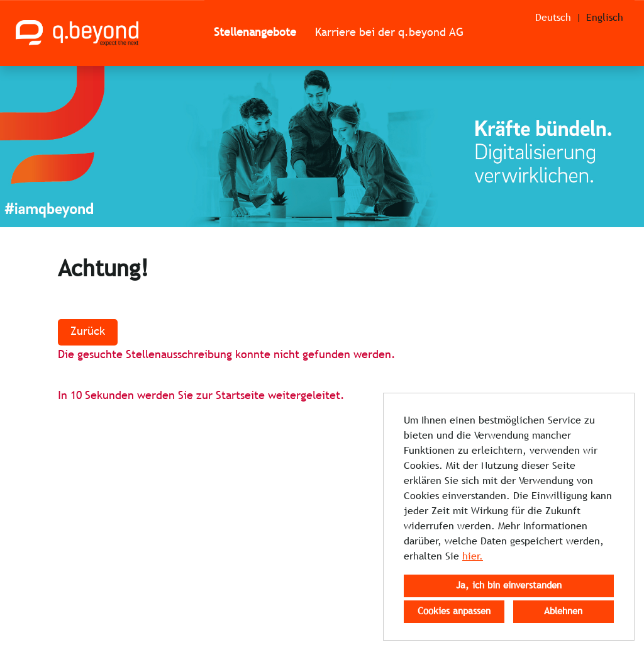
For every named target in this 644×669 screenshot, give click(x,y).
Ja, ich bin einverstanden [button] (509, 586)
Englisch (605, 18)
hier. (473, 557)
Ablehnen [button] (563, 612)
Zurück (88, 332)
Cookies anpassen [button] (454, 612)
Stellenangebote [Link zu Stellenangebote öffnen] (255, 33)
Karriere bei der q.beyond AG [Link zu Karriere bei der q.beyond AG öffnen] (389, 33)
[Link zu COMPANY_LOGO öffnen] (77, 33)
